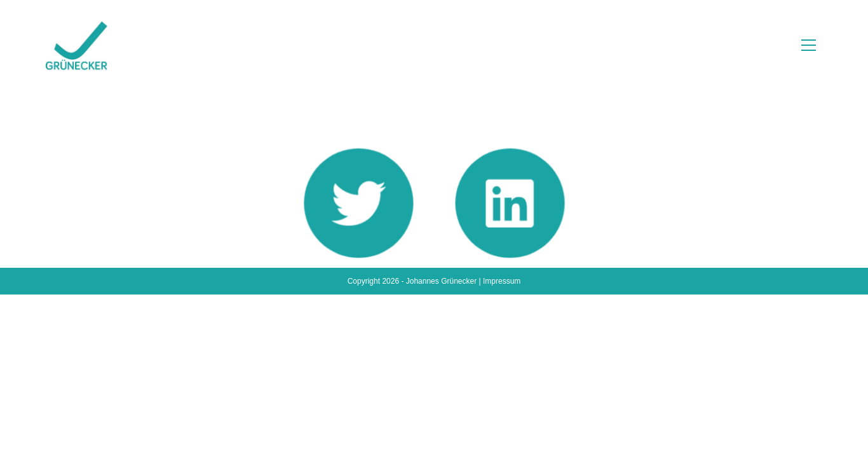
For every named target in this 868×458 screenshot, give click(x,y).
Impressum (502, 445)
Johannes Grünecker (441, 445)
